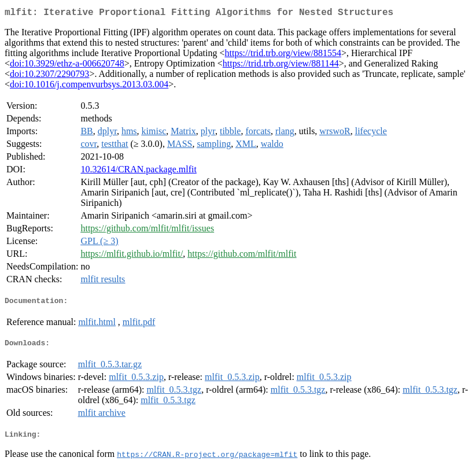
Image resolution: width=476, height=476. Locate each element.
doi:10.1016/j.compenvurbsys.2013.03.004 (89, 86)
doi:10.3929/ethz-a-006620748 (67, 66)
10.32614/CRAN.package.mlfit (138, 171)
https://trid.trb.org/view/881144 (281, 66)
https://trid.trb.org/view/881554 (283, 55)
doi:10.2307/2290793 (49, 76)
